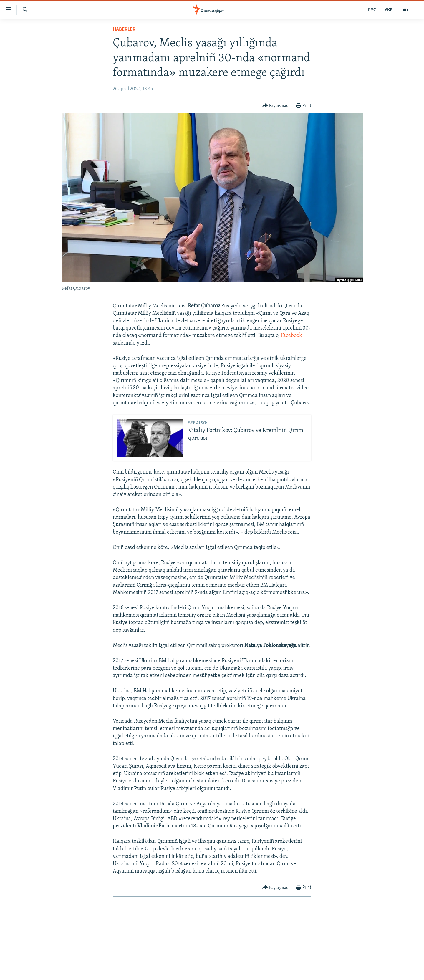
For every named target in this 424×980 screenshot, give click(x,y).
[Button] (276, 106)
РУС (372, 10)
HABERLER (124, 30)
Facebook (291, 336)
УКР (389, 10)
